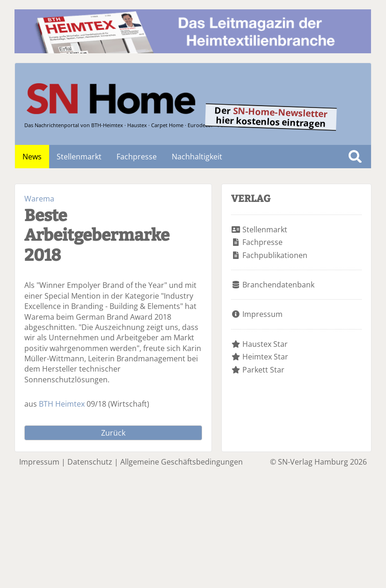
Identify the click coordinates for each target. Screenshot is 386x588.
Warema (39, 199)
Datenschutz (90, 462)
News (32, 157)
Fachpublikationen (275, 255)
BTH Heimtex (62, 404)
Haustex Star (265, 344)
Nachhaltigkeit (197, 157)
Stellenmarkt (79, 157)
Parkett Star (263, 370)
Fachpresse (137, 157)
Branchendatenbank (278, 285)
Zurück (113, 433)
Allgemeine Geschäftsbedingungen (182, 462)
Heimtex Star (265, 357)
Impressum (262, 314)
